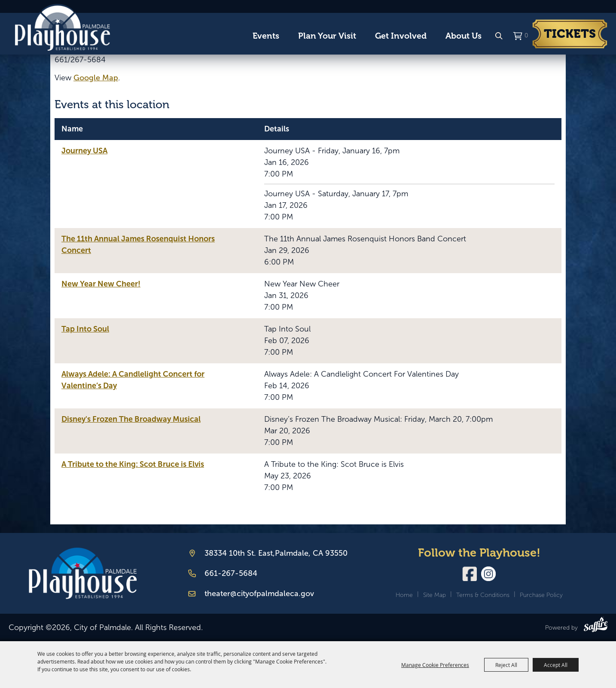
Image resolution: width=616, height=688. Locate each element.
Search (499, 36)
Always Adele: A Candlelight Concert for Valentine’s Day (133, 380)
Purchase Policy (541, 595)
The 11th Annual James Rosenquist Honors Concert (138, 245)
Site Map (435, 595)
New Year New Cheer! (101, 284)
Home (404, 595)
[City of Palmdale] (62, 27)
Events (266, 36)
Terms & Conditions (483, 595)
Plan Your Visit (327, 36)
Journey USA (84, 151)
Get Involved (401, 36)
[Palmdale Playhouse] (83, 574)
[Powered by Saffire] (596, 626)
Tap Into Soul (85, 329)
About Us (464, 36)
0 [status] (526, 35)
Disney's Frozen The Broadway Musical (131, 419)
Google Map (96, 78)
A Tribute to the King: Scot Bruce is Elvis (133, 464)
